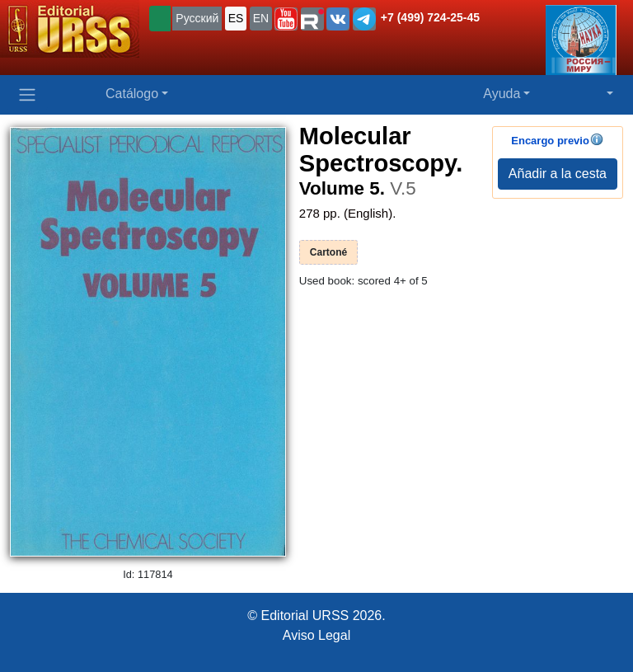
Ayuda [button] (502, 94)
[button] (286, 19)
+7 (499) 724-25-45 (430, 17)
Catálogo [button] (132, 94)
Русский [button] (197, 18)
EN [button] (261, 18)
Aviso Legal (316, 635)
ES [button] (236, 18)
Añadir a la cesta (558, 174)
